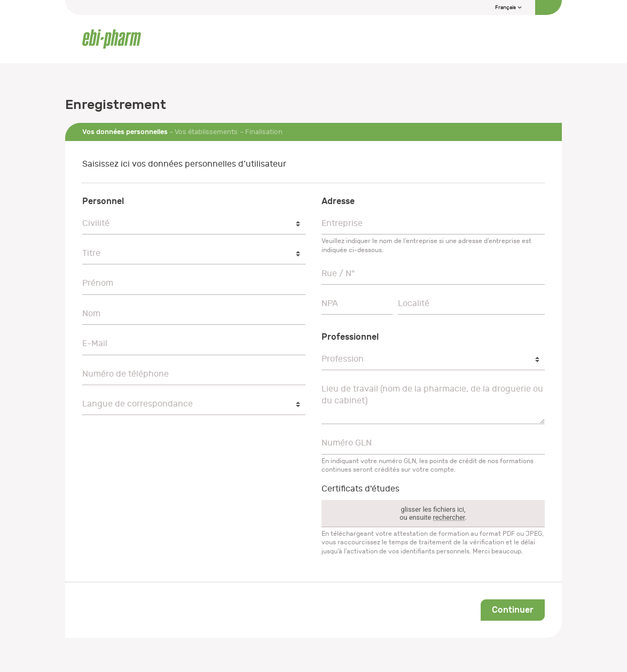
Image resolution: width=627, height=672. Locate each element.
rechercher (449, 517)
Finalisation (264, 132)
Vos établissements (206, 132)
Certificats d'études (360, 489)
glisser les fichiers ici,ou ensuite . (433, 513)
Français (509, 7)
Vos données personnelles (125, 132)
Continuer (513, 610)
